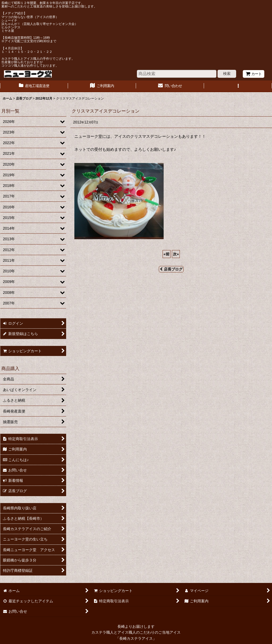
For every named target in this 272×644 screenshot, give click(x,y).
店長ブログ (171, 269)
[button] (238, 86)
